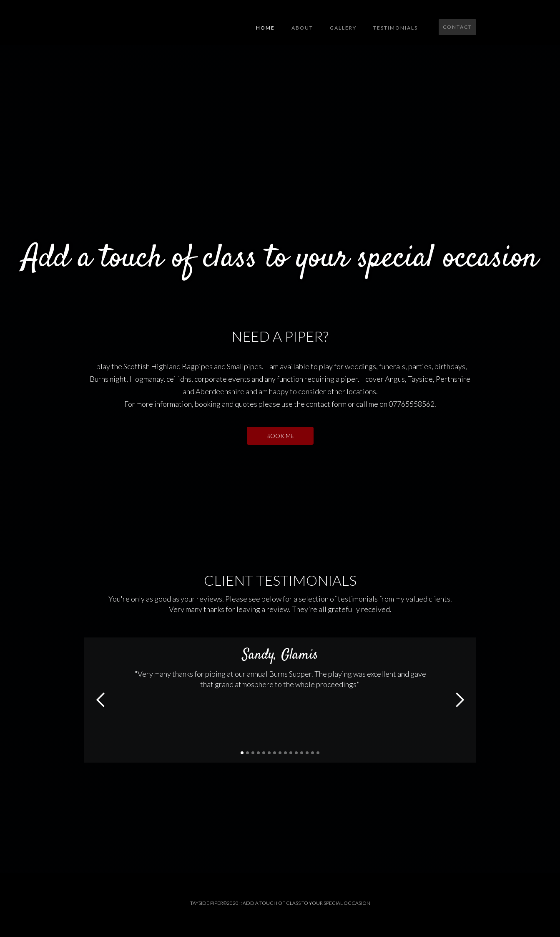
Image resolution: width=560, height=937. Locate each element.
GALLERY (343, 28)
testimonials (396, 28)
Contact (457, 27)
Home (265, 28)
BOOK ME (280, 436)
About (302, 28)
